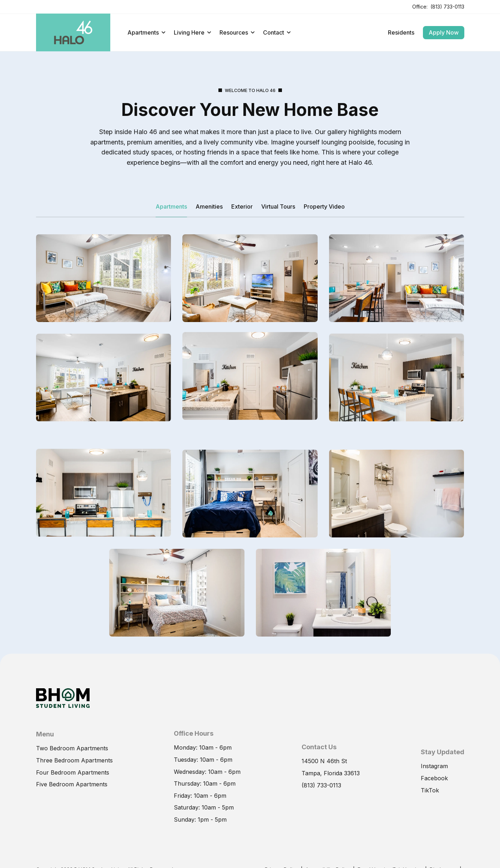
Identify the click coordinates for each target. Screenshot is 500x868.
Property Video (324, 206)
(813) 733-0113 (447, 7)
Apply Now (444, 32)
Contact (277, 32)
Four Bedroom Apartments (73, 789)
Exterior (242, 206)
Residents (401, 32)
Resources (237, 32)
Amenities (209, 206)
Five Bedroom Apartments (72, 801)
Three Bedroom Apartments (74, 777)
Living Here (192, 32)
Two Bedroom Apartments (72, 765)
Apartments (146, 32)
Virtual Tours (278, 206)
